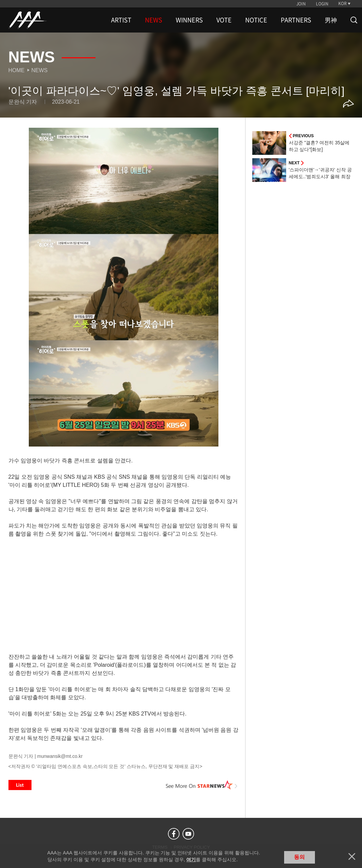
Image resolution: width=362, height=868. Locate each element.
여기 (191, 860)
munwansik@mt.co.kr (60, 756)
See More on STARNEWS (202, 785)
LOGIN (322, 4)
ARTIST (121, 20)
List (20, 785)
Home (17, 70)
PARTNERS (296, 20)
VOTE (224, 20)
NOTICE (256, 20)
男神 (331, 20)
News (40, 70)
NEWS (154, 20)
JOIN (301, 4)
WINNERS (189, 20)
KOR (343, 3)
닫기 (352, 856)
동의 (299, 857)
